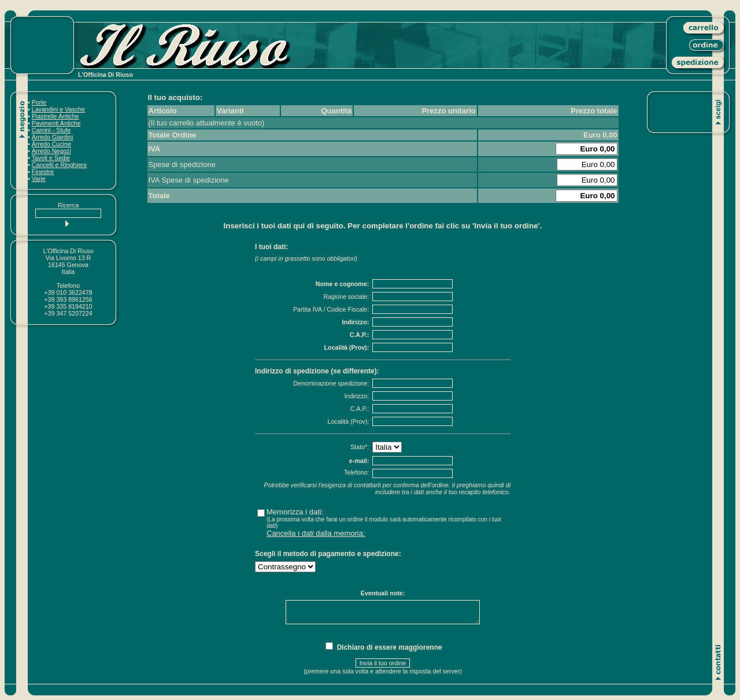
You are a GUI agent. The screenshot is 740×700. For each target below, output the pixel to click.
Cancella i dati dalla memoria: (316, 533)
